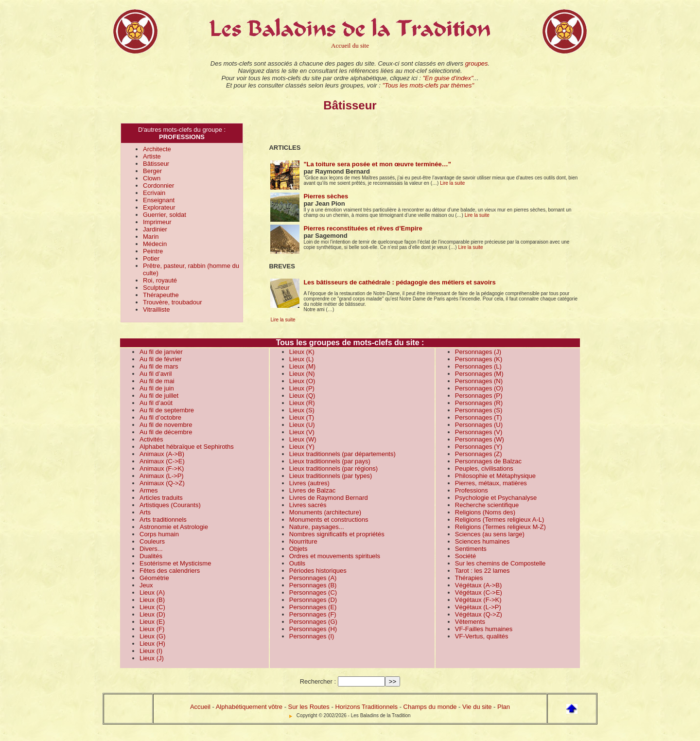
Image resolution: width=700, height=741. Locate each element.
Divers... (151, 549)
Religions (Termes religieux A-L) (500, 520)
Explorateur (159, 207)
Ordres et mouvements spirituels (335, 556)
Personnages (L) (478, 366)
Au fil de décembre (166, 432)
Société (465, 556)
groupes (477, 63)
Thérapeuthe (161, 295)
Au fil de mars (159, 366)
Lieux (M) (302, 366)
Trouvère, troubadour (173, 302)
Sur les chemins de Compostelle (500, 563)
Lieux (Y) (302, 447)
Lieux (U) (302, 425)
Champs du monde (430, 707)
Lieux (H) (152, 644)
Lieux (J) (152, 658)
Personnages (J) (478, 352)
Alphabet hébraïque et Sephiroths (187, 447)
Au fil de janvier (161, 352)
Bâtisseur (156, 164)
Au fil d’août (156, 403)
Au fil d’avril (156, 374)
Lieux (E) (152, 622)
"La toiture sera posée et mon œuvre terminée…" (377, 164)
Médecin (155, 244)
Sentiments (471, 549)
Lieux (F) (152, 629)
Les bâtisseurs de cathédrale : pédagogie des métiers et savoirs (399, 282)
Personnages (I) (312, 636)
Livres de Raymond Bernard (329, 498)
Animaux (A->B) (162, 454)
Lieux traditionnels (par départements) (342, 454)
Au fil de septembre (167, 410)
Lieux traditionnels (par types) (331, 476)
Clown (152, 178)
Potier (151, 258)
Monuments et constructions (329, 520)
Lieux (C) (152, 607)
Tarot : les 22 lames (482, 571)
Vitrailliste (156, 309)
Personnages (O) (479, 388)
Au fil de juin (157, 388)
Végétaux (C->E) (479, 592)
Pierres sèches (326, 196)
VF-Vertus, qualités (482, 636)
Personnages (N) (479, 381)
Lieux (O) (302, 381)
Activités (151, 439)
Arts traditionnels (163, 520)
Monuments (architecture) (325, 512)
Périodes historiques (318, 571)
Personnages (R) (479, 403)
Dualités (151, 556)
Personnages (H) (313, 629)
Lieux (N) (302, 374)
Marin (151, 237)
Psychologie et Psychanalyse (496, 498)
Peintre (153, 251)
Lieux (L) (302, 359)
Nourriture (303, 541)
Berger (152, 171)
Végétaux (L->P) (478, 607)
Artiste (152, 156)
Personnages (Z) (479, 454)
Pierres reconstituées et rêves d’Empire (363, 228)
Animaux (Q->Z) (162, 483)
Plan (504, 707)
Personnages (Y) (479, 447)
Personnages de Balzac (488, 461)
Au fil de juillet (159, 396)
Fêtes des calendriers (170, 571)
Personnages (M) (479, 374)
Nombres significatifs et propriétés (337, 534)
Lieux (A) (152, 592)
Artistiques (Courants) (170, 505)
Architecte (157, 149)
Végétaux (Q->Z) (479, 614)
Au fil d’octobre (160, 417)
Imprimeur (157, 222)
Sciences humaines (482, 541)
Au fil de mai (157, 381)
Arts (145, 512)
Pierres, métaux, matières (491, 483)
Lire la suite (452, 183)
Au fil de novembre (166, 425)
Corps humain (159, 534)
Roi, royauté (160, 280)
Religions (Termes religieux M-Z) (500, 527)
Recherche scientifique (487, 505)
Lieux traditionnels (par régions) (333, 468)
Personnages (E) (313, 607)
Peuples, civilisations (484, 468)
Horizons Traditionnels (366, 707)
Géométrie (154, 578)
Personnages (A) (313, 578)
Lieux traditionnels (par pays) (330, 461)
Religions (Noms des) (485, 512)
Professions (472, 490)
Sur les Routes (309, 707)
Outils (297, 563)
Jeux (146, 585)
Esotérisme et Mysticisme (175, 563)
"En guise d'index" (448, 78)
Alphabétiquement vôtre (249, 707)
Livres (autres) (309, 483)
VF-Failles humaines (484, 629)
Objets (298, 549)
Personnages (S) (479, 410)
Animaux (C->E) (162, 461)
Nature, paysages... (317, 527)
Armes (149, 490)
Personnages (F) (313, 614)
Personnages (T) (479, 417)
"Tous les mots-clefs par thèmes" (428, 85)
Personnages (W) (480, 439)
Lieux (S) (302, 410)
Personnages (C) (313, 592)
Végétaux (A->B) (478, 585)
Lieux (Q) (302, 396)
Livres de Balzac (312, 490)
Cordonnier (158, 185)
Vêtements (470, 622)
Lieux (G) (152, 636)
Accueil (200, 707)
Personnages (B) (313, 585)
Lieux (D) (152, 614)
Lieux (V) (302, 432)
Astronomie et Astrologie (174, 527)
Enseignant (159, 200)
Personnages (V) (479, 432)
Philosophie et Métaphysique (495, 476)
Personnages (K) (479, 359)
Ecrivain (154, 193)
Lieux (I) (151, 651)
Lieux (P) (302, 388)
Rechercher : (318, 681)
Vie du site (477, 707)
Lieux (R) (302, 403)
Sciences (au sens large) (490, 534)
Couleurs (152, 541)
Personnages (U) (479, 425)
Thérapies (469, 578)
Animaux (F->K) (162, 468)
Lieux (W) (303, 439)
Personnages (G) (313, 622)
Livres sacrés (308, 505)
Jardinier (155, 229)
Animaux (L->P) (162, 476)
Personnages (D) (313, 600)
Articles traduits (161, 498)
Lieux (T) (302, 417)
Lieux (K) (302, 352)
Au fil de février (161, 359)
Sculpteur (156, 288)
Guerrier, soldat (165, 215)
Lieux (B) (152, 600)
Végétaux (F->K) (478, 600)
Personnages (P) (479, 396)
